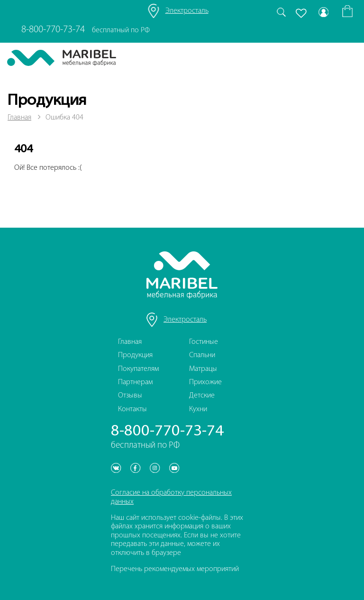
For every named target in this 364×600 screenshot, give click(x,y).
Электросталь (187, 11)
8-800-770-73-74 (53, 30)
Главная (19, 118)
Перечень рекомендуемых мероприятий (175, 569)
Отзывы (130, 396)
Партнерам (135, 382)
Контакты (132, 409)
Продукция (135, 355)
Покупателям (138, 369)
